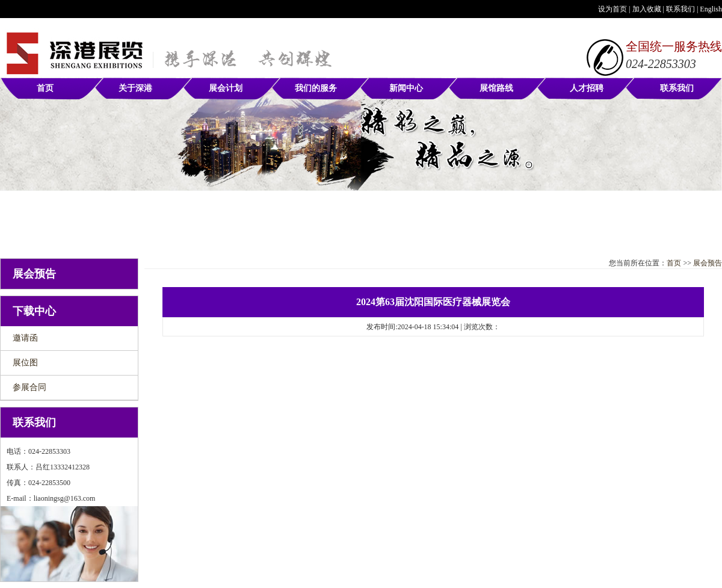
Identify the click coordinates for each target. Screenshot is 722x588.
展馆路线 (496, 88)
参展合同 (29, 387)
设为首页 (612, 9)
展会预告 (708, 263)
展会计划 (226, 88)
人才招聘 (587, 88)
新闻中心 (406, 88)
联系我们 (680, 9)
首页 (45, 88)
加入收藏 (647, 9)
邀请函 (25, 338)
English (711, 9)
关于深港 (135, 88)
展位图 (25, 363)
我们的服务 (316, 88)
